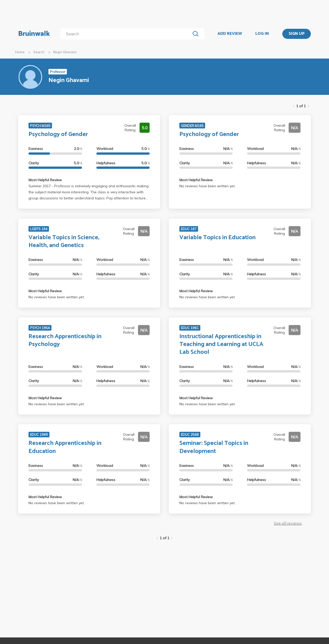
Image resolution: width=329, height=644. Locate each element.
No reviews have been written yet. (207, 186)
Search (39, 52)
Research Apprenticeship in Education (65, 447)
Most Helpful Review (45, 180)
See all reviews (288, 523)
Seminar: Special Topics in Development (214, 447)
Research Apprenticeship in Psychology (65, 340)
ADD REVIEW (230, 34)
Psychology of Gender (58, 134)
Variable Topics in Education (217, 238)
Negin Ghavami (65, 52)
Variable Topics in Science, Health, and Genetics (64, 241)
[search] (127, 34)
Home (20, 52)
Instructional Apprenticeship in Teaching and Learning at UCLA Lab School (221, 344)
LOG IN (262, 34)
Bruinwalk (34, 34)
